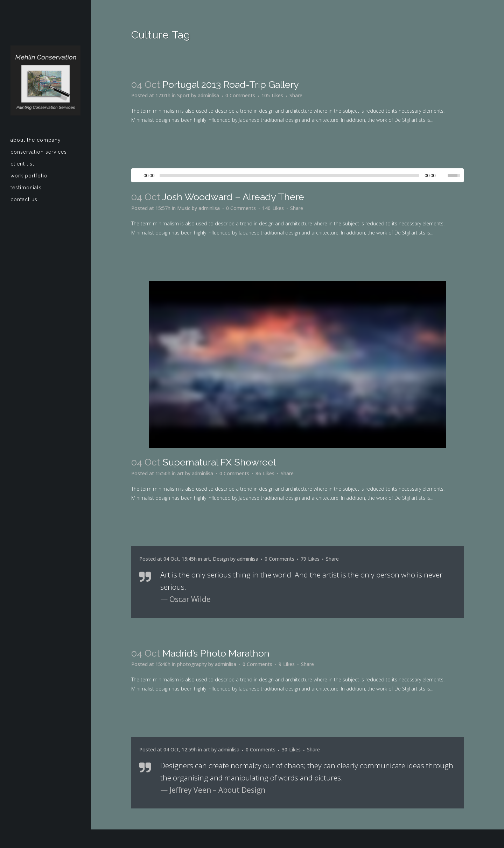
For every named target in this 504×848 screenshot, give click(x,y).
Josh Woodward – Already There (233, 197)
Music (184, 208)
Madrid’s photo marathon (216, 653)
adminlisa (208, 95)
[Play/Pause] (139, 176)
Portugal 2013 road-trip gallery (231, 85)
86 (265, 474)
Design (221, 559)
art (180, 473)
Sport (183, 95)
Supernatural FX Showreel (219, 462)
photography (192, 664)
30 (291, 750)
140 (273, 208)
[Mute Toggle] (442, 175)
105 (272, 96)
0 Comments (240, 95)
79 (310, 559)
